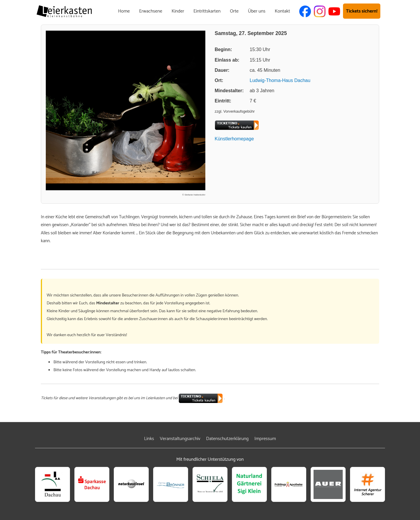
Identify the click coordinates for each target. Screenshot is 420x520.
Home (124, 11)
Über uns (257, 11)
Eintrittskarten (207, 11)
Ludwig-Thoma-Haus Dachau (280, 80)
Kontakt (282, 11)
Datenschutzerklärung (228, 439)
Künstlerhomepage (234, 139)
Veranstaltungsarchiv (180, 439)
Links (149, 439)
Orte (234, 11)
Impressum (265, 439)
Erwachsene (151, 11)
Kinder (178, 11)
